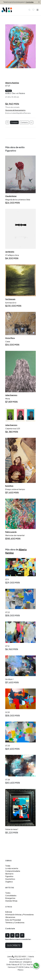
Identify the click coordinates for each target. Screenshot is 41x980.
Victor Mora (10, 338)
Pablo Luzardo (11, 532)
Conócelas (30, 2)
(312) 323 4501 (19, 956)
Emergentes (10, 898)
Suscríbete (14, 945)
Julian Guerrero (11, 395)
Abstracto (9, 874)
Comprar (14, 122)
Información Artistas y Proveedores (19, 915)
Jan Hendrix (10, 252)
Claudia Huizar (11, 196)
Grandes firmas (11, 901)
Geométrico (10, 879)
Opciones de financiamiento (15, 110)
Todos (8, 893)
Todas (8, 866)
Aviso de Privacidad (13, 920)
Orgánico (9, 882)
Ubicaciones (10, 917)
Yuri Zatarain (10, 299)
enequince (27, 962)
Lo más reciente (12, 868)
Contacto (24, 122)
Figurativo (9, 876)
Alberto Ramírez (12, 83)
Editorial (9, 912)
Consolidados (11, 895)
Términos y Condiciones (15, 922)
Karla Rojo (9, 486)
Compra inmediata (13, 871)
